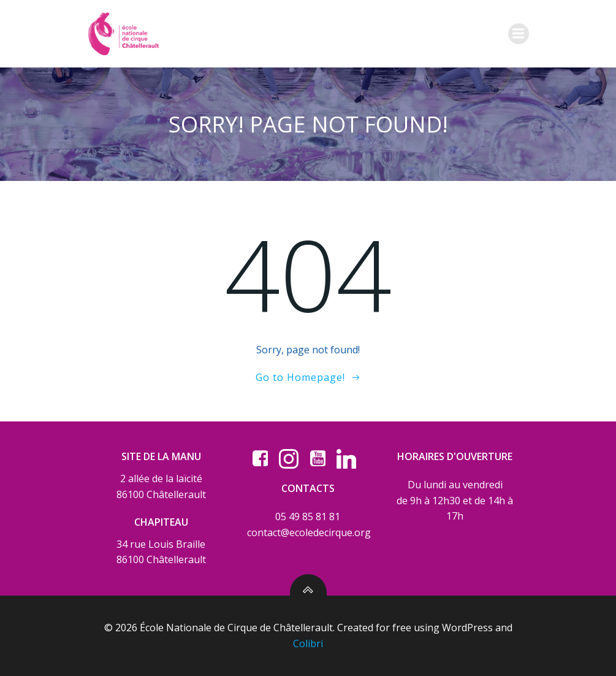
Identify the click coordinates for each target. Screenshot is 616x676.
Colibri (308, 643)
